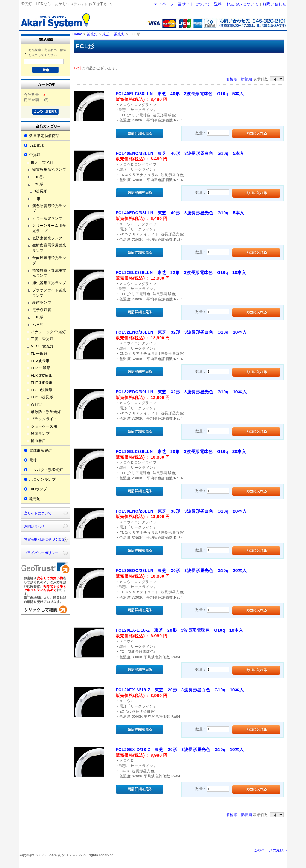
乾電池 (35, 499)
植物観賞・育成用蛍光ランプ (49, 273)
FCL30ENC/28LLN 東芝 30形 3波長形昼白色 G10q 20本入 (181, 511)
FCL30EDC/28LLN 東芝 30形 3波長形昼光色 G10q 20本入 (181, 571)
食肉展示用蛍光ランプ (49, 260)
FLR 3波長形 (42, 375)
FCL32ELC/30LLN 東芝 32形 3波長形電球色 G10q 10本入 (181, 272)
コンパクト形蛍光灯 (46, 470)
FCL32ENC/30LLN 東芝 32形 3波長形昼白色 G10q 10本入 (181, 332)
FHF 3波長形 (42, 382)
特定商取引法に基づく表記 (44, 539)
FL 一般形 (39, 353)
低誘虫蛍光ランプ (47, 238)
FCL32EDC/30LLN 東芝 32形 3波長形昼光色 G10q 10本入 (181, 392)
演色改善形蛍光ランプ (49, 208)
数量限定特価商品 (44, 136)
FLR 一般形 (40, 368)
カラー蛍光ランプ (47, 218)
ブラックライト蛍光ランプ (49, 292)
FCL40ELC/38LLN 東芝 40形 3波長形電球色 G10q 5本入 (180, 94)
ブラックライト (44, 419)
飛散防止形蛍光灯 (46, 412)
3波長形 (40, 191)
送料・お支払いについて (236, 4)
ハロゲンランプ (42, 479)
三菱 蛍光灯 (42, 339)
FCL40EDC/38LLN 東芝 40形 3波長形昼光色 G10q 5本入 (180, 213)
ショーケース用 (44, 426)
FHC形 (38, 177)
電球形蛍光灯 (40, 450)
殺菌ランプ (42, 302)
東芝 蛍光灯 (42, 162)
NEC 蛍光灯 (42, 346)
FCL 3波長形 (42, 390)
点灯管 (36, 404)
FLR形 (38, 324)
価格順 (232, 79)
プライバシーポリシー (41, 553)
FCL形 (38, 184)
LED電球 (37, 145)
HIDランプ (38, 489)
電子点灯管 (42, 310)
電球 (33, 460)
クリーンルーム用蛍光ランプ (49, 228)
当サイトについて (194, 4)
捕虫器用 (38, 441)
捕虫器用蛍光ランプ (49, 283)
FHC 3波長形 (42, 397)
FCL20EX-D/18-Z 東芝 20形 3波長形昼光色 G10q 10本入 (180, 750)
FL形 (36, 199)
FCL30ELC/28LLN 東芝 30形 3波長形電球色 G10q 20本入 (181, 451)
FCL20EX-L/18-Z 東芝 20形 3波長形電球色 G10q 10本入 (179, 630)
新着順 (247, 79)
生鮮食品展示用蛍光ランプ (49, 248)
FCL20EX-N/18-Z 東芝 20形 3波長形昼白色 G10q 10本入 (180, 690)
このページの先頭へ (271, 850)
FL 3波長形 (40, 361)
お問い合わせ (274, 4)
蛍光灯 (35, 155)
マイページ (164, 4)
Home (77, 34)
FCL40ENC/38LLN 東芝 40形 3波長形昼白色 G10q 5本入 (180, 153)
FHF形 (38, 317)
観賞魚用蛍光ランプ (49, 169)
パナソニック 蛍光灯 (48, 332)
